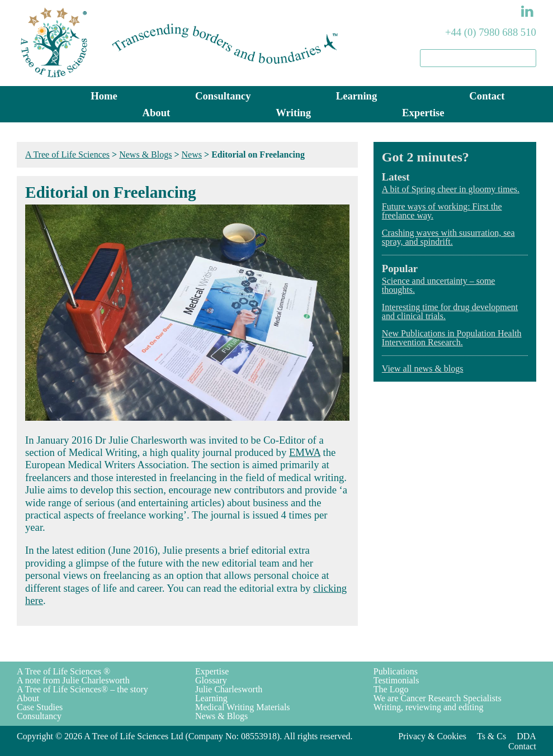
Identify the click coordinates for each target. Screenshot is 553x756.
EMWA (305, 452)
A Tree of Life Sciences (67, 154)
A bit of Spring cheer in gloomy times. (451, 189)
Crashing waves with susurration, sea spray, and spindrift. (448, 237)
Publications (396, 671)
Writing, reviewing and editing (429, 707)
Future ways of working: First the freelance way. (442, 211)
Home (104, 96)
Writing (293, 113)
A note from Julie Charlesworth (73, 680)
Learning (357, 96)
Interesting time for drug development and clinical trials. (450, 312)
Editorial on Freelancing (111, 192)
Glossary (211, 680)
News (192, 154)
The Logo (391, 689)
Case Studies (40, 707)
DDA (526, 736)
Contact (487, 96)
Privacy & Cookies (432, 736)
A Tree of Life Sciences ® (63, 671)
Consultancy (223, 96)
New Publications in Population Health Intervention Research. (452, 338)
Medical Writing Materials (243, 707)
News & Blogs (145, 154)
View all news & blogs (423, 369)
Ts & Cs (491, 736)
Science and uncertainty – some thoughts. (439, 285)
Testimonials (396, 680)
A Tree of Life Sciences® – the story (82, 689)
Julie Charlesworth (229, 689)
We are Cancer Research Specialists (438, 698)
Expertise (423, 113)
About (157, 113)
